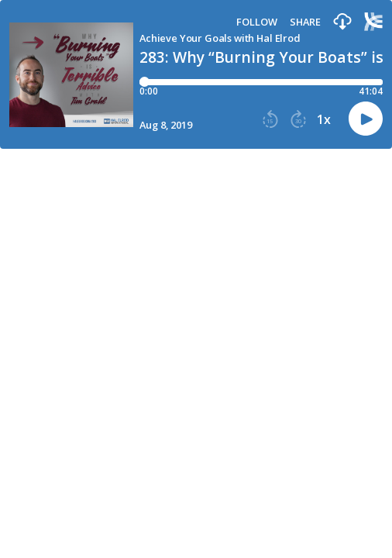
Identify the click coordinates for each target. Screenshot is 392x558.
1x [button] (324, 119)
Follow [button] (257, 22)
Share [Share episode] (305, 22)
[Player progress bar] (261, 82)
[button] (342, 22)
